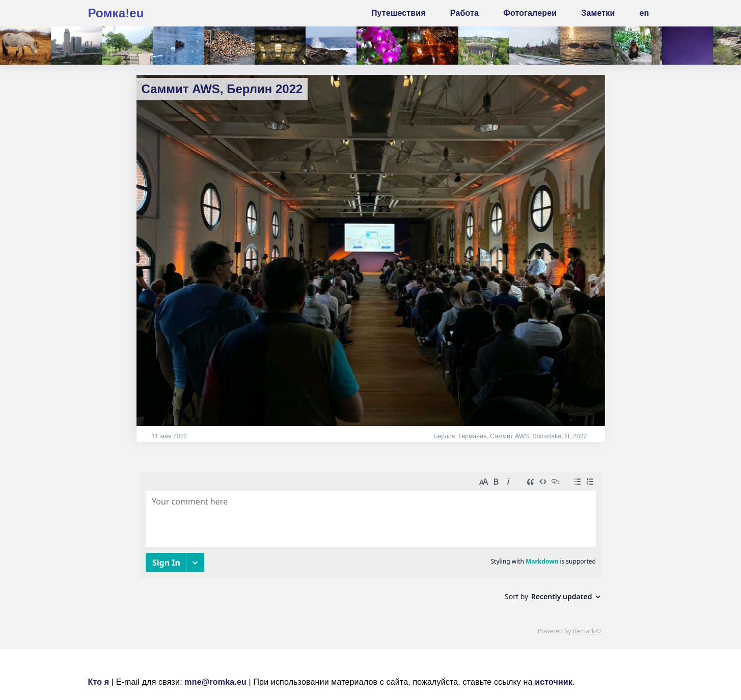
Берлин (444, 436)
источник (554, 682)
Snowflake (547, 436)
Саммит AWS (510, 436)
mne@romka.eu (215, 682)
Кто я (99, 682)
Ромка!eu (116, 13)
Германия (472, 436)
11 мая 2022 (170, 436)
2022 (580, 436)
